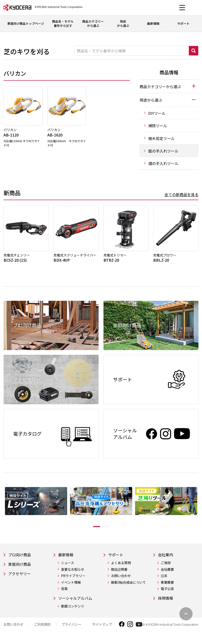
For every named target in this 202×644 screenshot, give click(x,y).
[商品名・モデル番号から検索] (132, 51)
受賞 (64, 592)
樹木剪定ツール (161, 138)
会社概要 (167, 573)
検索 (194, 51)
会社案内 (166, 558)
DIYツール (157, 113)
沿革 (164, 579)
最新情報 (67, 558)
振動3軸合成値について (128, 586)
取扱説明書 (119, 573)
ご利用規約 (42, 628)
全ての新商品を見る (181, 194)
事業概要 (167, 586)
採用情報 (166, 602)
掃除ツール (158, 126)
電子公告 (167, 592)
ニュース (68, 566)
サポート (117, 558)
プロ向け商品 (21, 558)
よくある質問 (121, 566)
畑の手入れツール (163, 163)
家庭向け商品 (21, 568)
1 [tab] (93, 529)
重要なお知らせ (73, 573)
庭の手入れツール (163, 151)
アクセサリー (21, 578)
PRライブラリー (73, 579)
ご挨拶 (166, 566)
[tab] (169, 86)
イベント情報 (71, 586)
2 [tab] (109, 529)
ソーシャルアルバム (77, 602)
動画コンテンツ (73, 610)
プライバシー (71, 628)
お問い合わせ (121, 579)
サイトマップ (102, 628)
